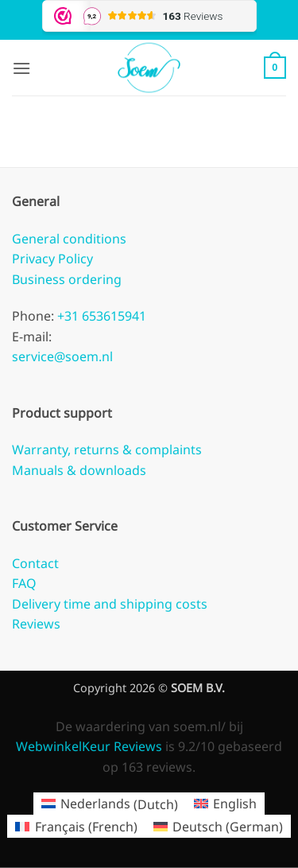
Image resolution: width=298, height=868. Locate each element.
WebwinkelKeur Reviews (89, 746)
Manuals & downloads (79, 470)
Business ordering (67, 279)
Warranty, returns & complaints (107, 450)
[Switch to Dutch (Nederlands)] (110, 804)
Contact (35, 563)
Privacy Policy (52, 259)
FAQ (24, 583)
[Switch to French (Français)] (76, 826)
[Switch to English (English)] (225, 804)
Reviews (36, 624)
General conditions (69, 239)
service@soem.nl (62, 356)
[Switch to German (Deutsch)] (218, 826)
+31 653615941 (100, 316)
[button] (21, 68)
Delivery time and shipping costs (110, 604)
